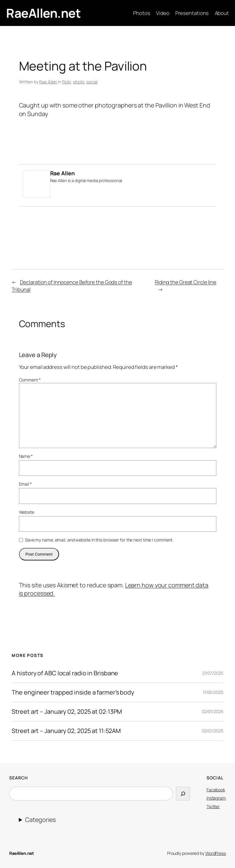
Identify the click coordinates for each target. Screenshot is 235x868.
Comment (30, 380)
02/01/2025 (213, 711)
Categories (40, 820)
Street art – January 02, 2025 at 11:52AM (66, 731)
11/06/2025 (213, 692)
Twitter (213, 806)
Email (25, 484)
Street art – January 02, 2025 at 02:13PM (67, 712)
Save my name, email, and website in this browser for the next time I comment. (99, 540)
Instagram (216, 798)
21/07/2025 (213, 673)
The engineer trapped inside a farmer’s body (73, 692)
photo (79, 82)
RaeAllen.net (43, 13)
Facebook (216, 790)
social (92, 82)
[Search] (183, 794)
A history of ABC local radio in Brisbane (65, 673)
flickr (67, 82)
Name (26, 456)
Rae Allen (48, 82)
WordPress (216, 853)
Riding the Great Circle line (186, 282)
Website (27, 512)
